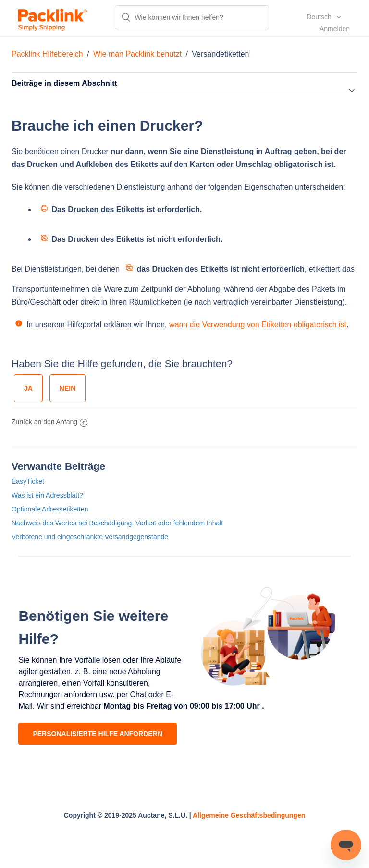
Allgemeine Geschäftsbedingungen (249, 815)
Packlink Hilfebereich (47, 54)
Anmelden (335, 29)
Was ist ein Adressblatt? (47, 495)
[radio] (28, 388)
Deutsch (320, 17)
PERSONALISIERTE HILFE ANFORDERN (97, 734)
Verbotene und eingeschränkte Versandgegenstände (90, 537)
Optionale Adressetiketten (50, 509)
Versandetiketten (220, 54)
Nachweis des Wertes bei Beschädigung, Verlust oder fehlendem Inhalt (117, 523)
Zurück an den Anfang (49, 422)
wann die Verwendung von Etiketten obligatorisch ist (258, 325)
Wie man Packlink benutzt (137, 54)
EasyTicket (28, 481)
